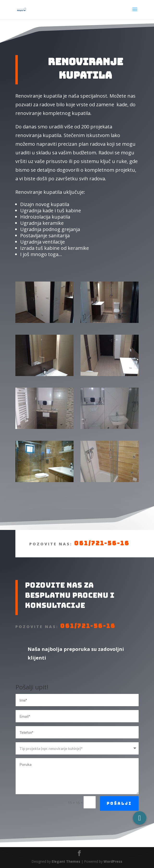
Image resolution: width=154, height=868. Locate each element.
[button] (140, 818)
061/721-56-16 (49, 572)
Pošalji (119, 832)
